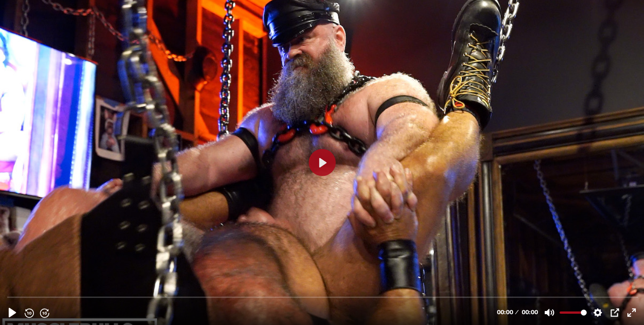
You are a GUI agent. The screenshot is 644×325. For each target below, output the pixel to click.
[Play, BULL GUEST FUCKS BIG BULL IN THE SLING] (12, 313)
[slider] (323, 297)
